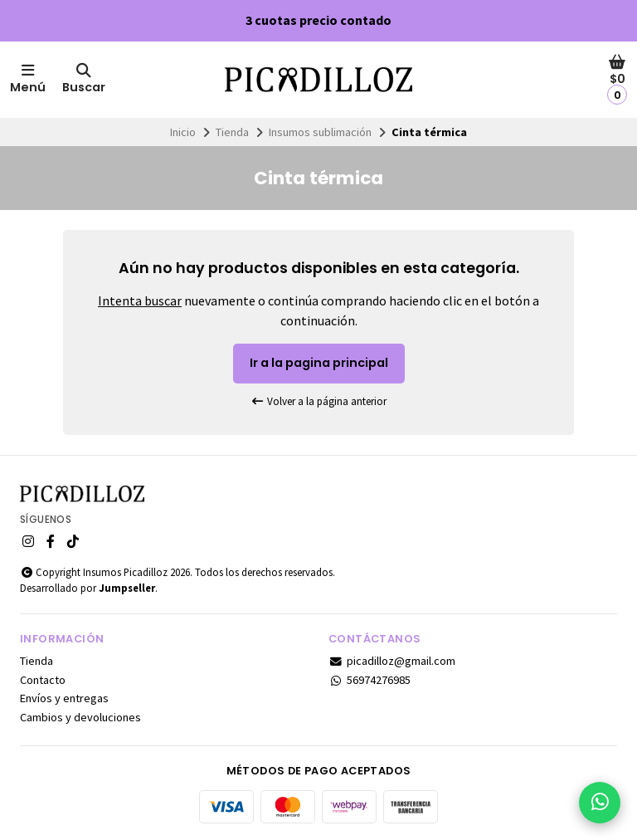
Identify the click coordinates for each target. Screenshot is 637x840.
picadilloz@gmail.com (392, 661)
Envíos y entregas (64, 698)
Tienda (232, 132)
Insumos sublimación (320, 132)
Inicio (183, 132)
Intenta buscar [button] (140, 300)
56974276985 (370, 680)
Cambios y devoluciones (80, 717)
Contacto (43, 680)
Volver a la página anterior (318, 401)
